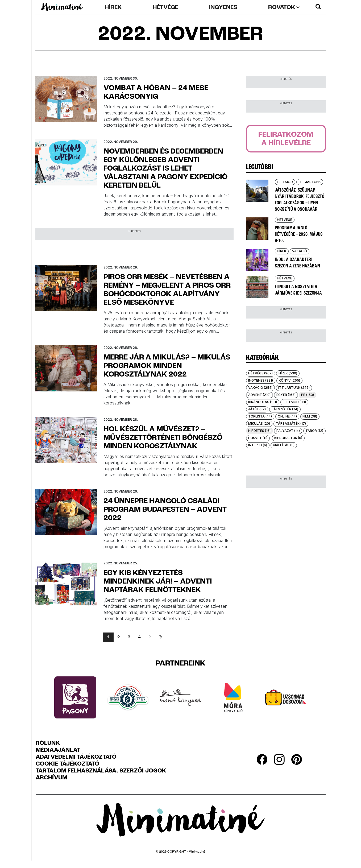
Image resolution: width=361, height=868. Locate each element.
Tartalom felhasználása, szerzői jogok (101, 771)
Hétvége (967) (260, 373)
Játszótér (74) (285, 409)
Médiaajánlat (58, 750)
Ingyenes (223, 8)
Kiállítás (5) (284, 445)
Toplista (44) (260, 416)
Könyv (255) (289, 380)
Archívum (52, 778)
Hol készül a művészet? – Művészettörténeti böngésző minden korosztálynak (163, 438)
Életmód (285, 182)
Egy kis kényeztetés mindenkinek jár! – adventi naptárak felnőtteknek (158, 582)
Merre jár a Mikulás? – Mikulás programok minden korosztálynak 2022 (167, 366)
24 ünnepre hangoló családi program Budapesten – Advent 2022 (165, 510)
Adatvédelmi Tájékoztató (76, 757)
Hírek (113, 8)
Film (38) (310, 416)
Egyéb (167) (286, 395)
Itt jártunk (310, 182)
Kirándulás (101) (263, 402)
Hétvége (165, 8)
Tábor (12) (314, 431)
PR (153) (308, 395)
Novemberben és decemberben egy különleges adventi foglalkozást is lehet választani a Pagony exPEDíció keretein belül (165, 169)
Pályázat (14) (288, 431)
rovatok (282, 8)
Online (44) (287, 416)
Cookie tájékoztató (68, 764)
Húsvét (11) (258, 438)
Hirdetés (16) (259, 431)
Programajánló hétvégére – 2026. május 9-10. (299, 234)
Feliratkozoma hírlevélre (286, 139)
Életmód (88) (294, 402)
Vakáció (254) (260, 388)
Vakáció (300, 251)
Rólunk (48, 743)
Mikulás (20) (259, 423)
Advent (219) (259, 395)
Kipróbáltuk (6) (288, 438)
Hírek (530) (288, 373)
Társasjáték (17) (291, 423)
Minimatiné (197, 852)
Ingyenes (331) (261, 380)
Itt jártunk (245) (294, 388)
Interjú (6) (258, 445)
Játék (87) (257, 409)
